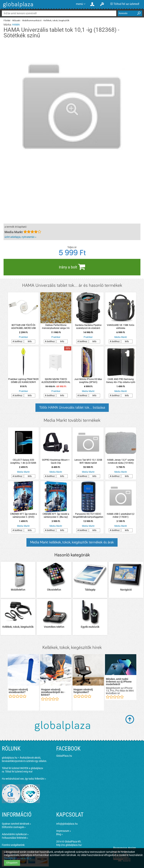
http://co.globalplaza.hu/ (69, 845)
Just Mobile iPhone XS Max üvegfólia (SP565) (88, 381)
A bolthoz (17, 341)
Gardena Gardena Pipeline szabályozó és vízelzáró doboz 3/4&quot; (88, 327)
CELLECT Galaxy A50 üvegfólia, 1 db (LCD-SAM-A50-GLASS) (23, 462)
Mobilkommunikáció (32, 21)
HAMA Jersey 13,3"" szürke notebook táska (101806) (121, 461)
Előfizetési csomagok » (14, 827)
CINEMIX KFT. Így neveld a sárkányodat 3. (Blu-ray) (56, 515)
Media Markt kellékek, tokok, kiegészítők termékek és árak (72, 542)
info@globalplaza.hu (67, 824)
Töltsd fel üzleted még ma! (19, 772)
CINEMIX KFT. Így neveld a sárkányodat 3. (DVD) (23, 515)
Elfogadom (12, 863)
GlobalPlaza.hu (64, 756)
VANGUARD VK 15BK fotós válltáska (121, 327)
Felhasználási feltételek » (15, 838)
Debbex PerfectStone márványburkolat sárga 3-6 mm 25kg (56, 327)
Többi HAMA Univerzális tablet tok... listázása (72, 408)
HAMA (16, 25)
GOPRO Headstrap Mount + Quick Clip (56, 461)
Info (30, 341)
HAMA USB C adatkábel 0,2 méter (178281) (121, 515)
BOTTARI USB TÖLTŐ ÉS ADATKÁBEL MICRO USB (23, 327)
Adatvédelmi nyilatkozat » (15, 834)
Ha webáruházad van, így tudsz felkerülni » (24, 779)
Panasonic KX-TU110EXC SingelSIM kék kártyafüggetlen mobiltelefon (88, 516)
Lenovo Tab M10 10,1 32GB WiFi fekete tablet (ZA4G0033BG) (88, 462)
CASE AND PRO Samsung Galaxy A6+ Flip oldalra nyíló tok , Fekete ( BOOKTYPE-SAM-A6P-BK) (121, 381)
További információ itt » (18, 858)
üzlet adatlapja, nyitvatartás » (20, 237)
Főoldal (7, 21)
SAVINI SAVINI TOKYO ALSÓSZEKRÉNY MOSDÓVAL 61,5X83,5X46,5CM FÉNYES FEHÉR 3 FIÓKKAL (56, 381)
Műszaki (16, 21)
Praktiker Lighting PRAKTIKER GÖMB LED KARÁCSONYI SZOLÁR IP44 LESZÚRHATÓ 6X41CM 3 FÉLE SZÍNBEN (23, 381)
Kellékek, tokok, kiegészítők (56, 21)
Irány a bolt (72, 267)
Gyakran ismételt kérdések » (16, 824)
